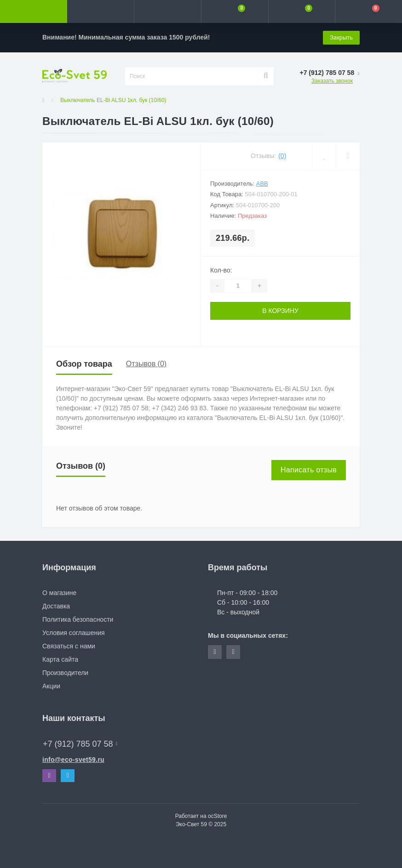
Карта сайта (60, 659)
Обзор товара (84, 364)
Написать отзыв (309, 470)
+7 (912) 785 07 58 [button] (80, 744)
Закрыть (341, 37)
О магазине (59, 593)
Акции (51, 686)
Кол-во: (221, 270)
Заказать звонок (332, 81)
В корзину (280, 311)
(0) (282, 156)
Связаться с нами (69, 646)
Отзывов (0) (146, 364)
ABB (262, 184)
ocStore (217, 816)
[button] (167, 11)
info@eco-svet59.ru (73, 760)
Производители (65, 673)
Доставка (56, 606)
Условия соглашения (74, 633)
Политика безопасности (78, 619)
